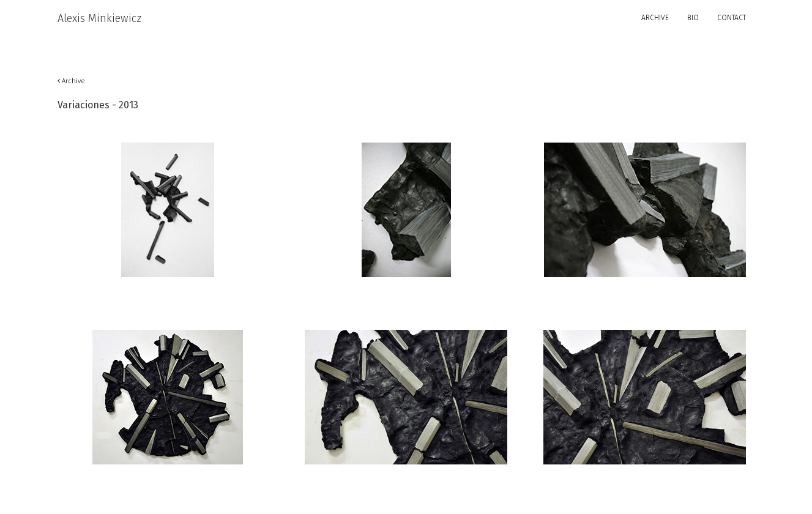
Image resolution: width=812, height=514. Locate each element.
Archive (71, 81)
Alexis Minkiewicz (99, 18)
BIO (693, 18)
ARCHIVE (655, 18)
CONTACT (732, 18)
